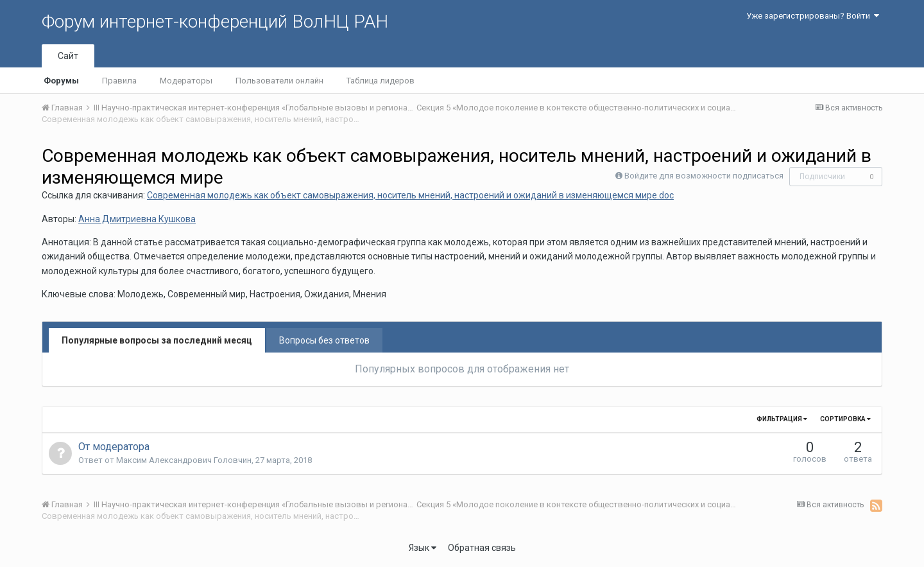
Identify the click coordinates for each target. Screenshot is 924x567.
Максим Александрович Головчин (184, 460)
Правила (119, 81)
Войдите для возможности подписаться (704, 176)
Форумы (61, 81)
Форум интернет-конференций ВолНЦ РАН (215, 22)
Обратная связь (482, 548)
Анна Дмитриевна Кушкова (137, 219)
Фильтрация (782, 419)
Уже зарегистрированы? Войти (813, 16)
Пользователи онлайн (279, 81)
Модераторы (186, 81)
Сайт (68, 56)
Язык (423, 548)
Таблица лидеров (381, 81)
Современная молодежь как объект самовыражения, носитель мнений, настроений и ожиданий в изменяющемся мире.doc (410, 195)
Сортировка (845, 419)
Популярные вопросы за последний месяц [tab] (157, 340)
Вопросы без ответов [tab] (324, 340)
